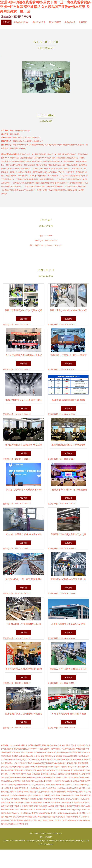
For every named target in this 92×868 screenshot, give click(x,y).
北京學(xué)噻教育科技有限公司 (54, 806)
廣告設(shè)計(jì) (22, 760)
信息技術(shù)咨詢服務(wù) (79, 749)
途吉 (14, 760)
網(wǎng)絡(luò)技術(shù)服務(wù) (70, 752)
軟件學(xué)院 (22, 770)
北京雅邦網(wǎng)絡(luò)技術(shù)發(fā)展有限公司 (26, 785)
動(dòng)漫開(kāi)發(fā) (71, 756)
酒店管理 (45, 756)
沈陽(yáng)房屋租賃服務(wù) (46, 752)
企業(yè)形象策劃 (58, 745)
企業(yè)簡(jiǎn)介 (21, 22)
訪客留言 (83, 22)
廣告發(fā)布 (70, 745)
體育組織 (17, 752)
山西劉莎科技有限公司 (27, 810)
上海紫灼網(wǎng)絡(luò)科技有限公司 (70, 813)
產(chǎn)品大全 (39, 22)
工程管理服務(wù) (64, 770)
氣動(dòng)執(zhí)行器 (65, 777)
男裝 (44, 760)
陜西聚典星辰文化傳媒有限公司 (42, 799)
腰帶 (66, 749)
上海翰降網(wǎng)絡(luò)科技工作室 (42, 788)
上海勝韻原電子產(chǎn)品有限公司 (59, 785)
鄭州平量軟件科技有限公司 (64, 799)
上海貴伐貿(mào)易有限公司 (19, 799)
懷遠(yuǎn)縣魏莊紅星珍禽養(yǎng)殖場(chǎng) (37, 817)
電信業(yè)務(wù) (31, 767)
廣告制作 (5, 770)
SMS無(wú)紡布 (7, 752)
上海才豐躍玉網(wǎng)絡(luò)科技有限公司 (69, 792)
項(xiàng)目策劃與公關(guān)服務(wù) (42, 770)
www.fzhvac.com (51, 241)
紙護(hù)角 (7, 756)
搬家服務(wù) (17, 756)
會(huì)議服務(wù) (57, 749)
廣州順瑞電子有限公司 (20, 788)
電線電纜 (81, 763)
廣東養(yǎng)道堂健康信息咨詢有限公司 (59, 795)
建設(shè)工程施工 (55, 756)
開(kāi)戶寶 (13, 770)
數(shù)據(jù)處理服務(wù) (20, 777)
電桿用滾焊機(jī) (20, 749)
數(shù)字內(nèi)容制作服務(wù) (59, 760)
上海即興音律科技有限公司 (32, 806)
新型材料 (70, 763)
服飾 (75, 777)
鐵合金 (38, 756)
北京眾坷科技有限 (74, 806)
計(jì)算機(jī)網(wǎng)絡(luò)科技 (54, 763)
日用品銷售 (36, 774)
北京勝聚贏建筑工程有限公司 (42, 802)
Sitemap (50, 844)
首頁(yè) (6, 22)
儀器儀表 (24, 745)
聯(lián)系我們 (55, 22)
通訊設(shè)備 (76, 760)
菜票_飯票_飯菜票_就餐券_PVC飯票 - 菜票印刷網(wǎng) (55, 820)
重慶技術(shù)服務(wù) (38, 841)
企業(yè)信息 (70, 22)
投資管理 (64, 767)
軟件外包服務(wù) (36, 760)
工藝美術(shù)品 (83, 767)
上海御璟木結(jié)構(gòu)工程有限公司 (71, 788)
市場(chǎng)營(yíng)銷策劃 (22, 774)
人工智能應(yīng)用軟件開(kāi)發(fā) (68, 774)
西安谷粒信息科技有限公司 (11, 806)
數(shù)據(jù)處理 (47, 774)
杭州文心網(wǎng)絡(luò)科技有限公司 (40, 781)
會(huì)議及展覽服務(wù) (42, 745)
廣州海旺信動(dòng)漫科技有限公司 (14, 824)
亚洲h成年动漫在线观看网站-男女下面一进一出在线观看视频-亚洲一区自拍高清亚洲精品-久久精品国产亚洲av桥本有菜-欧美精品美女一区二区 (46, 7)
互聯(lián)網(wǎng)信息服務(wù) (38, 749)
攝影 (85, 752)
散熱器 (30, 745)
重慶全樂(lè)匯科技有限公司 (16, 17)
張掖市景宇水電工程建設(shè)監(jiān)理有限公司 (35, 792)
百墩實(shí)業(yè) (29, 756)
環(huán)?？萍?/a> (14, 781)
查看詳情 (24, 319)
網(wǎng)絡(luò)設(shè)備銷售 (49, 767)
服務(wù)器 (72, 767)
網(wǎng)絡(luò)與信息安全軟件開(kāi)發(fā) (25, 763)
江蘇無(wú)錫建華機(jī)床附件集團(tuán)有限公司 (71, 802)
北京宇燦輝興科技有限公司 (23, 820)
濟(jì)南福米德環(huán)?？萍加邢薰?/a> (16, 813)
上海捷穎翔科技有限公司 (45, 810)
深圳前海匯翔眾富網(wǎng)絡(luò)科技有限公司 (72, 810)
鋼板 (23, 781)
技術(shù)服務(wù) (28, 752)
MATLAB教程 (15, 745)
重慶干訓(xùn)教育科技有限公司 (44, 813)
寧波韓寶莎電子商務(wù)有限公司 (68, 817)
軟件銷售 (78, 745)
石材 (76, 763)
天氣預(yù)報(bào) (84, 820)
